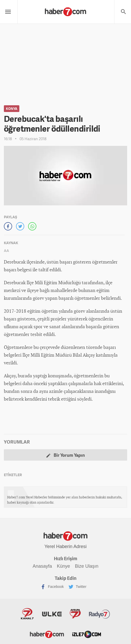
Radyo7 (100, 614)
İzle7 (87, 634)
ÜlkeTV (52, 614)
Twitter (77, 587)
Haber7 (47, 634)
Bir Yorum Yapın (66, 455)
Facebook (52, 587)
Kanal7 (27, 614)
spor (38, 327)
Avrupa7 (75, 614)
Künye (63, 566)
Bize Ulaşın (87, 566)
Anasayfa (42, 566)
